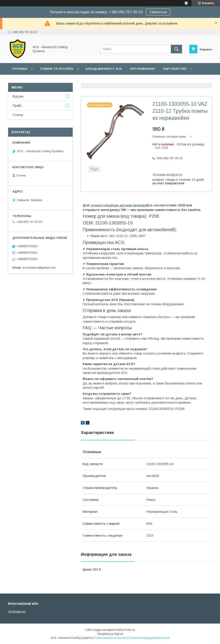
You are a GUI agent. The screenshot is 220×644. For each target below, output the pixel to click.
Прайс (17, 106)
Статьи (18, 115)
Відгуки (18, 96)
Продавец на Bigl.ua (110, 634)
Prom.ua (130, 630)
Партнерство (175, 69)
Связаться (158, 12)
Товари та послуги (56, 69)
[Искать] (176, 49)
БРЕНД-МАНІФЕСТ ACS (104, 69)
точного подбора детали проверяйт (120, 205)
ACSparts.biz (17, 611)
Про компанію (142, 69)
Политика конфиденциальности (149, 638)
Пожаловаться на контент (110, 638)
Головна (20, 69)
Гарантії (19, 80)
